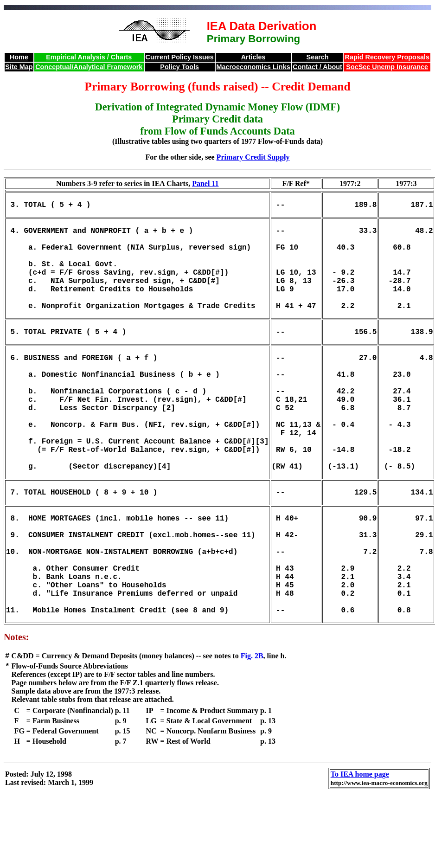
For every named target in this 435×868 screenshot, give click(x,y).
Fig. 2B (252, 729)
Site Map (19, 67)
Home (19, 57)
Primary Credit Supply (253, 157)
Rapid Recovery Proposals (387, 57)
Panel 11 (205, 183)
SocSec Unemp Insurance (387, 67)
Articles (253, 57)
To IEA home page (360, 848)
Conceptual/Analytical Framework (89, 67)
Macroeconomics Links (253, 67)
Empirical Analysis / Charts (89, 57)
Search (318, 57)
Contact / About (317, 67)
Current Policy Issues (180, 57)
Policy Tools (179, 67)
